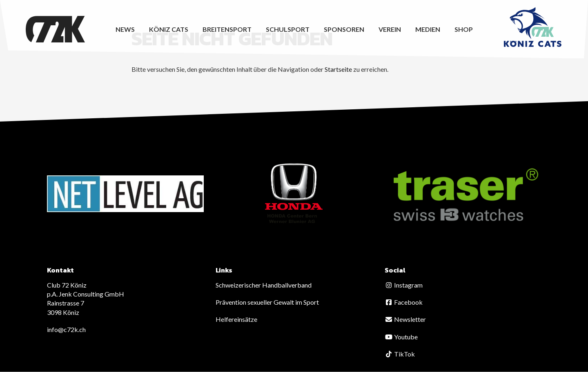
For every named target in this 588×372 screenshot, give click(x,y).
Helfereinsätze (236, 319)
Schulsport (288, 29)
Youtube (401, 337)
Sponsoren (344, 29)
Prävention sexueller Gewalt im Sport (267, 302)
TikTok (400, 354)
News (125, 29)
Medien (428, 29)
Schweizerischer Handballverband (264, 285)
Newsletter (405, 319)
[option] (125, 194)
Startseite (338, 69)
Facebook (404, 302)
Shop (464, 29)
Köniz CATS (169, 29)
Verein (390, 29)
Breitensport (227, 29)
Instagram (404, 285)
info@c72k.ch (66, 329)
